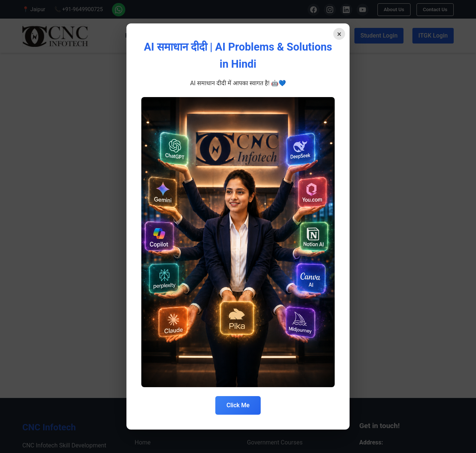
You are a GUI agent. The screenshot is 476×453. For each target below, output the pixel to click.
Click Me (238, 405)
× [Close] (337, 36)
